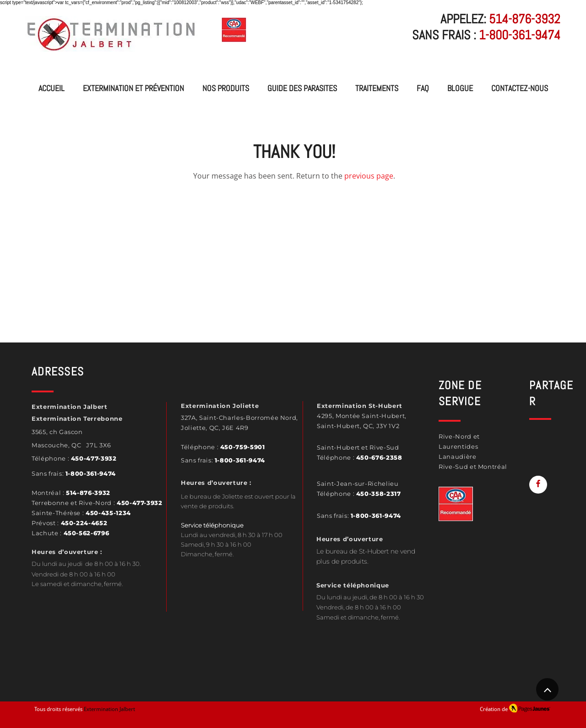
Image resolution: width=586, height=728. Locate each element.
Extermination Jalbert (109, 709)
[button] (226, 89)
